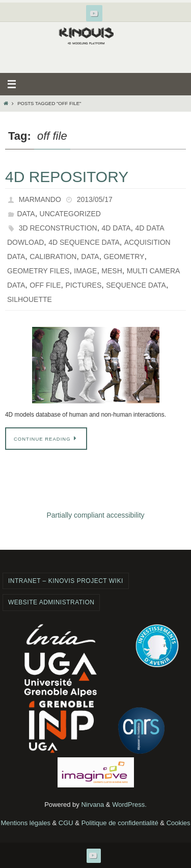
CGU (66, 823)
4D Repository (67, 177)
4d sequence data (84, 242)
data (90, 257)
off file (45, 285)
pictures (84, 285)
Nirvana (92, 805)
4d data (116, 228)
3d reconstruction (58, 228)
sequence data (136, 285)
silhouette (30, 299)
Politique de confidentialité (120, 823)
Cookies (179, 823)
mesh (112, 271)
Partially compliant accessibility (95, 515)
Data (26, 214)
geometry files (38, 271)
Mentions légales (25, 823)
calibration (53, 257)
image (85, 271)
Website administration (51, 602)
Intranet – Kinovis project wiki (66, 581)
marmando (40, 199)
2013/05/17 (95, 199)
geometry (124, 257)
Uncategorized (70, 214)
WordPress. (129, 805)
